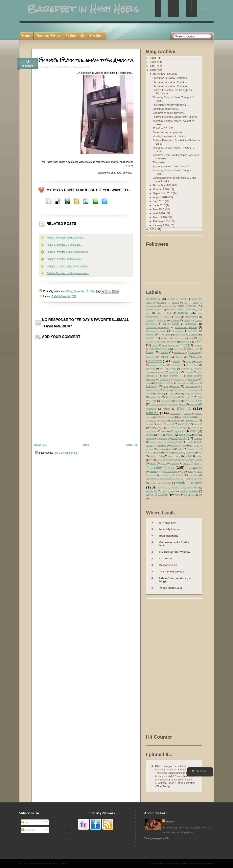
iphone (149, 394)
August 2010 (161, 197)
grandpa (189, 372)
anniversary (152, 306)
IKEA (176, 390)
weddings (166, 483)
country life (180, 335)
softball (188, 456)
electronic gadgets (170, 345)
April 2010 (159, 213)
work (177, 495)
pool (180, 442)
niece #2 (183, 424)
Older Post (132, 445)
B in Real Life (168, 523)
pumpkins (174, 446)
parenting (184, 435)
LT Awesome (166, 401)
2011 (153, 66)
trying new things (170, 472)
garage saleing (158, 365)
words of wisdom (157, 495)
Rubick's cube (193, 449)
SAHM (149, 453)
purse (184, 446)
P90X (193, 431)
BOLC (167, 317)
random (150, 449)
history (196, 383)
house (176, 386)
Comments (28, 830)
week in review (189, 483)
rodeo (180, 449)
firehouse (194, 352)
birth (169, 313)
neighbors (175, 421)
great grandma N (172, 376)
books (177, 317)
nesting (150, 424)
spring (199, 456)
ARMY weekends (187, 306)
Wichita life (152, 491)
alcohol (175, 302)
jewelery (159, 394)
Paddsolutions (174, 863)
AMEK (195, 303)
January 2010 (161, 225)
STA (87, 67)
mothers (160, 417)
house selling (153, 390)
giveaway (151, 369)
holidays (151, 386)
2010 (153, 70)
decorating (186, 342)
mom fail (188, 413)
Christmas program (156, 331)
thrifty (197, 463)
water (199, 479)
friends (176, 362)
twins (190, 471)
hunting (166, 390)
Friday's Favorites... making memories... (68, 273)
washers (190, 479)
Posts (25, 822)
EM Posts (198, 345)
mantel (198, 401)
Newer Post (40, 445)
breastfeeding (191, 317)
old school (172, 428)
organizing (151, 431)
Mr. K (200, 417)
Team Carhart (196, 460)
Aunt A (160, 310)
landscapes (197, 394)
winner (173, 491)
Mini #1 (184, 408)
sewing (178, 453)
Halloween (193, 379)
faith (189, 349)
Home (86, 445)
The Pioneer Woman (172, 572)
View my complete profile (157, 838)
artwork (150, 310)
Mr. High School (186, 417)
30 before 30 (153, 299)
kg (179, 394)
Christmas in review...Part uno (170, 86)
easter (155, 345)
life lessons (171, 397)
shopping (190, 453)
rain (198, 446)
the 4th (153, 463)
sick (200, 453)
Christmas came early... (166, 109)
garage (199, 362)
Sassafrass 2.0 (168, 565)
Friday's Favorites (75, 67)
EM (185, 345)
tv (182, 471)
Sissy (161, 456)
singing (152, 456)
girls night (193, 365)
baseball (190, 310)
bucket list (162, 320)
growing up (179, 379)
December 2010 (163, 74)
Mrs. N (163, 421)
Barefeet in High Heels (43, 863)
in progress (194, 390)
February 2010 (162, 221)
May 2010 (159, 209)
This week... (159, 162)
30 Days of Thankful (177, 299)
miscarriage (175, 413)
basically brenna (170, 529)
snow (178, 456)
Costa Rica (165, 335)
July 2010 (159, 201)
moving (171, 417)
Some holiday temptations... (168, 132)
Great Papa (165, 379)
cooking (150, 335)
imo (184, 390)
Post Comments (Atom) (66, 453)
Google (172, 369)
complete (193, 331)
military (167, 409)
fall (197, 349)
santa (158, 453)
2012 (153, 62)
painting (150, 435)
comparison (177, 331)
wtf (186, 495)
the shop (175, 463)
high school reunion (164, 383)
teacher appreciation (175, 460)
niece (160, 424)
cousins (150, 338)
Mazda (182, 404)
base (180, 310)
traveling (154, 471)
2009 (153, 229)
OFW (159, 428)
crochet (165, 338)
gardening (176, 365)
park (197, 435)
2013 (153, 58)
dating (159, 342)
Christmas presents (186, 327)
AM (186, 303)
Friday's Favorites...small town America (86, 60)
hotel (166, 386)
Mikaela (170, 822)
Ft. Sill (188, 362)
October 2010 (161, 189)
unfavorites (165, 475)
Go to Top (200, 772)
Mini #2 (152, 413)
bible (159, 313)
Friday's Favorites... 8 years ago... (65, 245)
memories (194, 404)
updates (179, 475)
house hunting (192, 386)
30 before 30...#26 (163, 128)
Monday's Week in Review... (169, 113)
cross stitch (179, 338)
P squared (177, 431)
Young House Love (171, 588)
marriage (172, 404)
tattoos (159, 460)
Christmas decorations (157, 327)
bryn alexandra (169, 536)
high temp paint (183, 383)
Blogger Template (188, 863)
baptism (170, 310)
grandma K (175, 372)
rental (171, 449)
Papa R (170, 435)
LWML (178, 401)
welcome (175, 488)
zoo (200, 495)
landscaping (155, 397)
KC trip (171, 394)
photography (179, 438)
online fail (195, 428)
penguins (151, 438)
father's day (180, 352)
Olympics (184, 428)
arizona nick (168, 306)
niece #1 (170, 424)
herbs (149, 383)
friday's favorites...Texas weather (171, 166)
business (175, 320)
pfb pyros (163, 438)
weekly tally (162, 488)
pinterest (198, 438)
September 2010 (163, 193)
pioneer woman (156, 442)
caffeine (187, 320)
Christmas (190, 324)
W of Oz (178, 479)
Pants (160, 435)
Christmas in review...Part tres (170, 78)
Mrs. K (153, 421)
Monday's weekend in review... (170, 136)
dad (191, 338)
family (150, 352)
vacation (194, 475)
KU (186, 394)
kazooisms (166, 558)
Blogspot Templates (206, 863)
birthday (183, 313)
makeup (188, 401)
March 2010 (160, 217)
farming (165, 352)
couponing (194, 335)
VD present (165, 479)
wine (164, 491)
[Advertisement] (162, 664)
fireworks (150, 357)
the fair (163, 463)
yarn (193, 495)
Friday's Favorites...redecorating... (65, 259)
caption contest (171, 324)
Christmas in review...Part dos (170, 82)
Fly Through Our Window (175, 552)
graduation (185, 369)
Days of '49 (171, 342)
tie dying (189, 468)
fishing (164, 357)
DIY (200, 341)
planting (171, 442)
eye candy (178, 349)
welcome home (191, 488)
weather (153, 483)
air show (162, 302)
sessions (168, 453)
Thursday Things (160, 467)
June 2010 (159, 205)
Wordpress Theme (158, 863)
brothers (150, 320)
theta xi (186, 463)
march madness (158, 404)
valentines (151, 479)
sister (170, 456)
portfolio (190, 442)
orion (164, 431)
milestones (151, 409)
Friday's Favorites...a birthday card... (66, 238)
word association (189, 491)
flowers (179, 357)
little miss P (187, 397)
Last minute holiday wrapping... (170, 105)
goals (162, 369)
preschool (162, 445)
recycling (161, 449)
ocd (151, 428)
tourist (199, 468)
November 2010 (163, 185)
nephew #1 (191, 421)
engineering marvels (159, 349)
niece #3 (198, 424)
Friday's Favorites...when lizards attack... (68, 266)
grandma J (160, 372)
